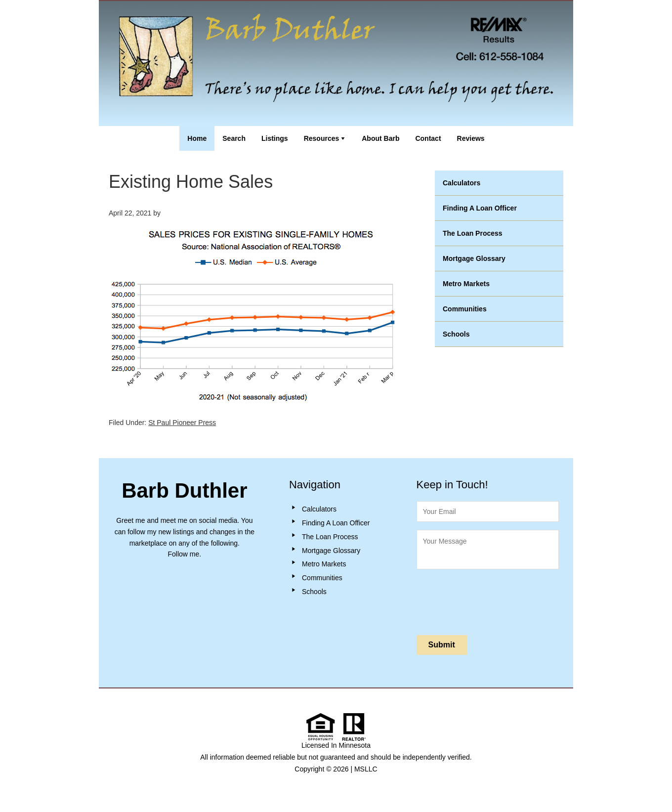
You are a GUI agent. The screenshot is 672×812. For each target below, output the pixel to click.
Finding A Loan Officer (480, 208)
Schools (456, 334)
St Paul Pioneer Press (182, 423)
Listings (275, 138)
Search (234, 138)
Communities (465, 309)
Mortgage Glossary (474, 258)
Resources (322, 138)
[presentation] (492, 600)
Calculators (462, 183)
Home (197, 138)
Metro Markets (466, 284)
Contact (428, 138)
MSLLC (366, 769)
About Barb (380, 138)
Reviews (471, 138)
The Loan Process (473, 233)
